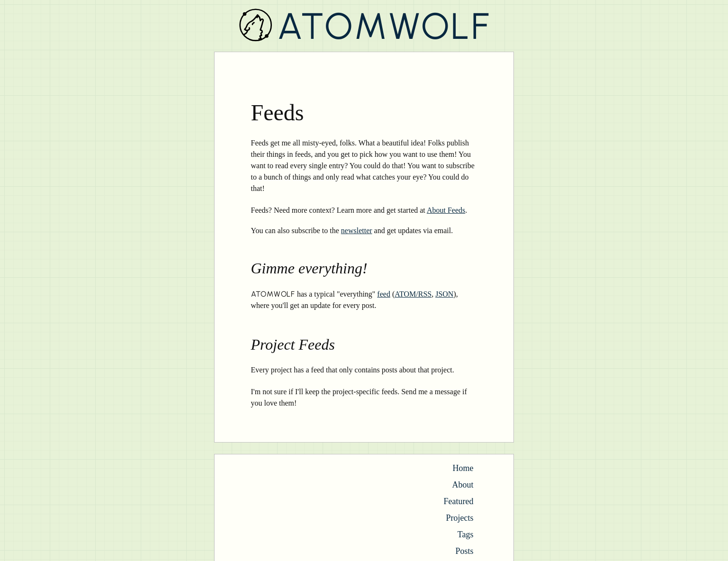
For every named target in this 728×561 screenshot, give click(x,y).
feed (384, 294)
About (463, 485)
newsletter (357, 231)
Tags (466, 534)
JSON (444, 294)
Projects (460, 518)
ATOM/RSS (413, 294)
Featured (459, 501)
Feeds (278, 113)
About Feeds (446, 210)
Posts (464, 551)
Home (463, 468)
